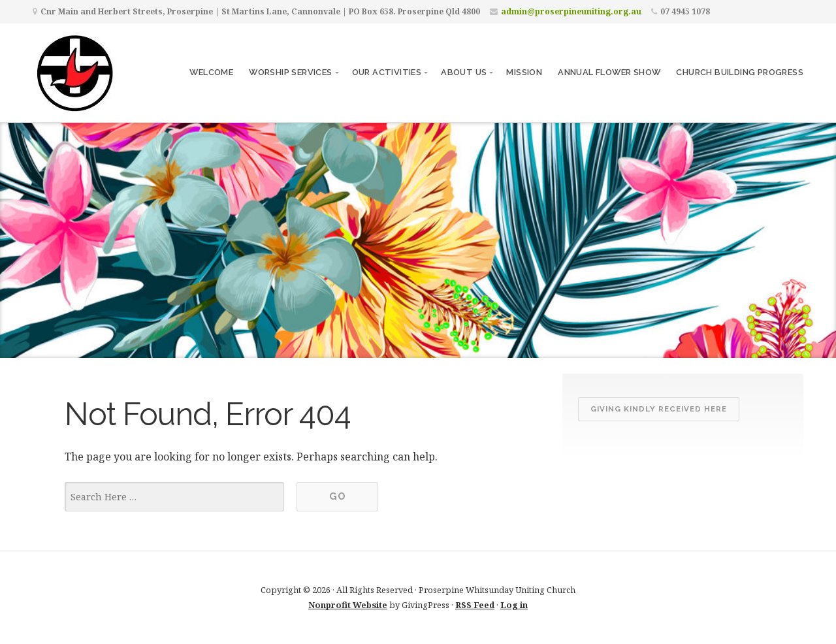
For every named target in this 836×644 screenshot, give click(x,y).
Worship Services (290, 72)
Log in (514, 605)
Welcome (211, 72)
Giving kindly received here (659, 409)
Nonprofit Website (348, 605)
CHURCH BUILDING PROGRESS (740, 72)
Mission (524, 72)
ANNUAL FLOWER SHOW (609, 72)
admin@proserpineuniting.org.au (571, 11)
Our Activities (387, 72)
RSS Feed (475, 605)
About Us (464, 72)
